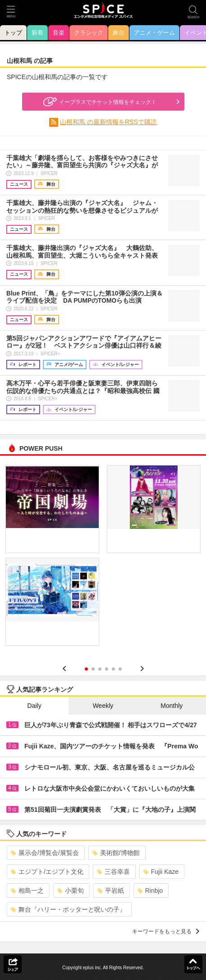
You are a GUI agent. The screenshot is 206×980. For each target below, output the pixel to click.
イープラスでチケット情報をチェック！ (99, 102)
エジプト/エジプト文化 (47, 872)
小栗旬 (71, 891)
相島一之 (27, 891)
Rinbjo (150, 891)
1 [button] (86, 669)
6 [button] (120, 669)
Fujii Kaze (161, 872)
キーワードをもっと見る (166, 931)
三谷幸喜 (113, 872)
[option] (103, 559)
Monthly (172, 706)
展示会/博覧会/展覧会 (45, 853)
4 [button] (107, 669)
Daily (34, 706)
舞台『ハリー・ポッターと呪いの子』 (68, 909)
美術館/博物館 (116, 853)
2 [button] (93, 669)
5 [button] (113, 669)
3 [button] (100, 669)
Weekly (103, 706)
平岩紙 (111, 891)
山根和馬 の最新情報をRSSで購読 (108, 122)
